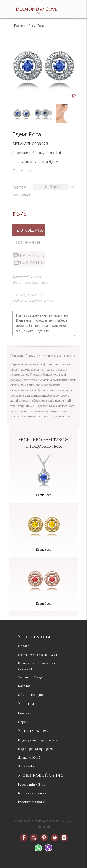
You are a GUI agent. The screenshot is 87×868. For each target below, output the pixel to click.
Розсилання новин (32, 802)
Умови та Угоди (31, 677)
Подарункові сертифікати (38, 740)
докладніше (21, 194)
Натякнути (32, 255)
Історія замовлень (32, 793)
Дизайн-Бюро (29, 766)
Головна (19, 26)
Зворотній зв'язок (27, 277)
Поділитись (32, 262)
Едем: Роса (44, 495)
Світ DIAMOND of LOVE (38, 655)
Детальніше (23, 170)
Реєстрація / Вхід (32, 785)
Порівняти (28, 242)
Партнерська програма (36, 749)
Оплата (24, 646)
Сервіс (23, 722)
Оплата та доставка (30, 282)
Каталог (24, 686)
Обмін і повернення (34, 695)
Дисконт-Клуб (29, 758)
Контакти (26, 713)
